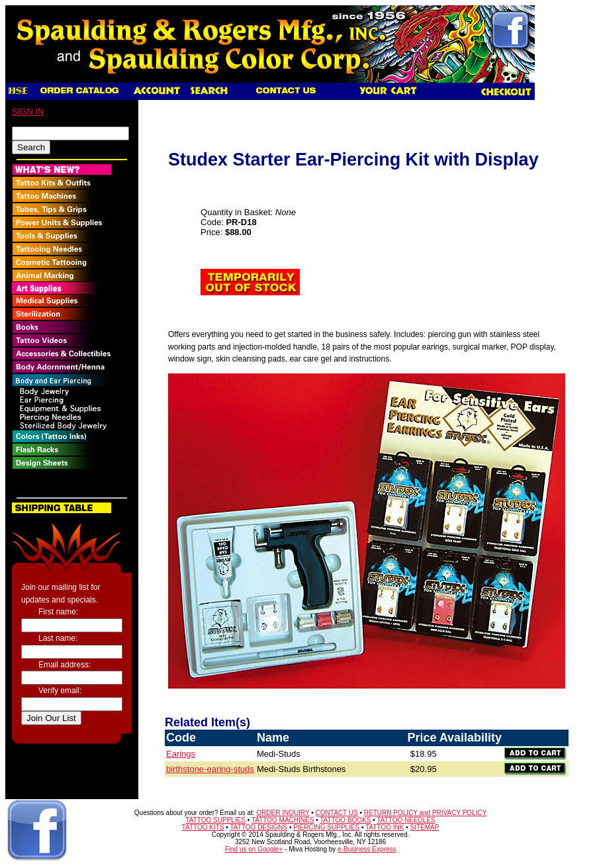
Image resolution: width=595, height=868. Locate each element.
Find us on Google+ (254, 849)
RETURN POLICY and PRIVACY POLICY (426, 813)
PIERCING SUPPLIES (326, 827)
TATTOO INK (385, 827)
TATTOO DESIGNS (258, 827)
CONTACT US (337, 813)
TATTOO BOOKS (345, 820)
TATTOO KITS (203, 827)
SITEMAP (425, 827)
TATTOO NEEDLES (406, 820)
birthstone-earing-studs (210, 769)
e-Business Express (367, 849)
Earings (181, 754)
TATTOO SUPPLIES (215, 820)
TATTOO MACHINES (283, 820)
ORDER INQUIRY (283, 813)
